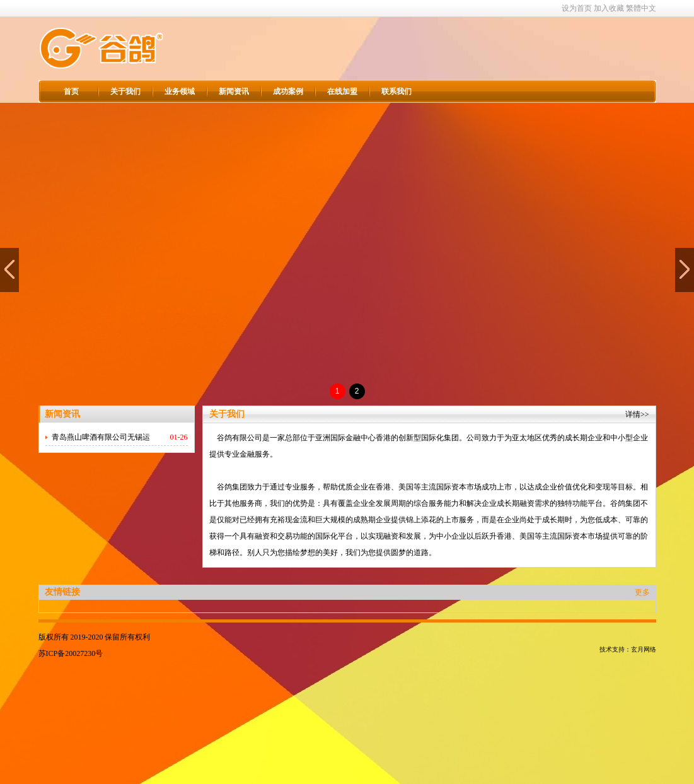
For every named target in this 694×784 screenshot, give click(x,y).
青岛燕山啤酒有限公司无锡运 (101, 437)
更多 (642, 592)
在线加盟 (342, 91)
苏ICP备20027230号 (71, 653)
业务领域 (180, 91)
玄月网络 (644, 649)
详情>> (637, 414)
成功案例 (288, 91)
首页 (71, 91)
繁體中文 (641, 8)
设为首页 (577, 8)
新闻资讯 (234, 91)
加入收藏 (609, 8)
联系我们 (396, 91)
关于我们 (125, 91)
